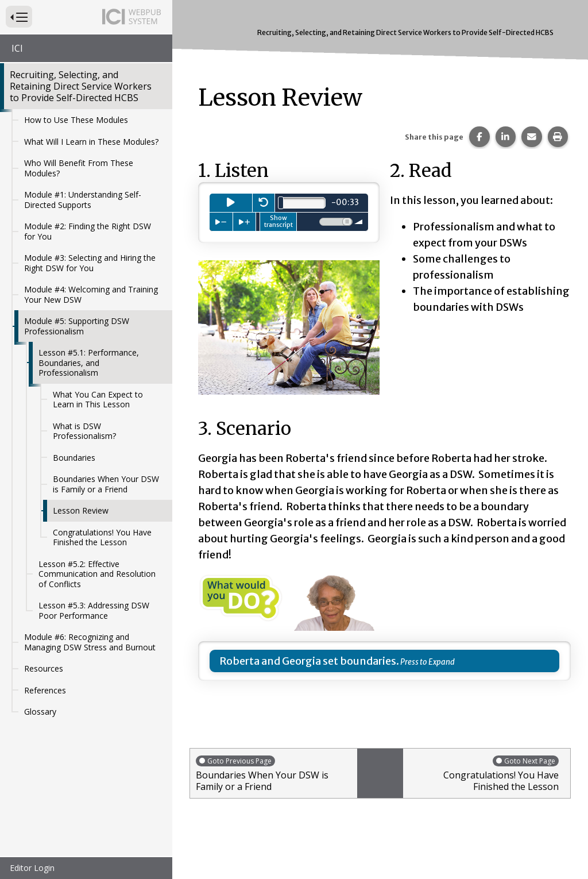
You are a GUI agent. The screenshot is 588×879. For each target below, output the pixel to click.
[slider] (281, 203)
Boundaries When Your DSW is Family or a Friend (106, 484)
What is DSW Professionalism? (84, 431)
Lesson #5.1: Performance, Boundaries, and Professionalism (89, 363)
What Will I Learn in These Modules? (91, 142)
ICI (17, 48)
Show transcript (278, 221)
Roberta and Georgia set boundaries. (309, 661)
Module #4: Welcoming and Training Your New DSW (91, 294)
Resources (44, 668)
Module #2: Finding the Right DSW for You (88, 231)
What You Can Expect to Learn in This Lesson (98, 400)
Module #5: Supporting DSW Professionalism (77, 326)
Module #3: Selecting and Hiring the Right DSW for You (90, 263)
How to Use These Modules (76, 120)
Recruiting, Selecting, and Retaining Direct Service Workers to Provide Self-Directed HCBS (81, 86)
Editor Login (32, 868)
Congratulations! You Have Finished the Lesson (102, 537)
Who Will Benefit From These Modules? (79, 168)
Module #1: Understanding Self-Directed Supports (83, 200)
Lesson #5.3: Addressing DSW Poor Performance (94, 610)
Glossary (40, 712)
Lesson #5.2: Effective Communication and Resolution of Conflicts (97, 574)
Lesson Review (81, 510)
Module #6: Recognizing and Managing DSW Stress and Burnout (90, 642)
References (45, 690)
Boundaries (74, 458)
